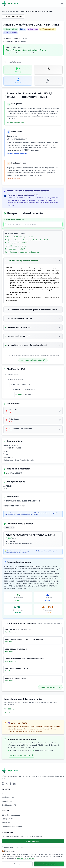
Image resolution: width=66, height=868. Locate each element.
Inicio (4, 12)
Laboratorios (7, 801)
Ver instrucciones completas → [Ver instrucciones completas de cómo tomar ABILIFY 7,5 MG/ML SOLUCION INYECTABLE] (18, 154)
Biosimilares (7, 823)
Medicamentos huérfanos (12, 827)
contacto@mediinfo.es (12, 847)
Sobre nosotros (15, 862)
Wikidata (8, 712)
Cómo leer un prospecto (12, 815)
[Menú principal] (62, 4)
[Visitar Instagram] (3, 784)
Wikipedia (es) (10, 709)
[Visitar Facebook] (11, 784)
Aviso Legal (24, 862)
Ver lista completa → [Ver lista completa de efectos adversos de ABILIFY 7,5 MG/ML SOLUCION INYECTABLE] (15, 179)
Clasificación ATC (9, 805)
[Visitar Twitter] (7, 784)
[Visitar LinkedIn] (14, 784)
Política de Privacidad (36, 862)
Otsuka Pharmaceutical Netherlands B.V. (26, 50)
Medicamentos (13, 12)
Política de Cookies (50, 862)
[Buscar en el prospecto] (33, 224)
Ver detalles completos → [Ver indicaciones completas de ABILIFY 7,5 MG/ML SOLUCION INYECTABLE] (16, 122)
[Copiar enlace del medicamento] (48, 81)
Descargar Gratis (33, 841)
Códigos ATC (7, 819)
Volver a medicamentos (13, 16)
